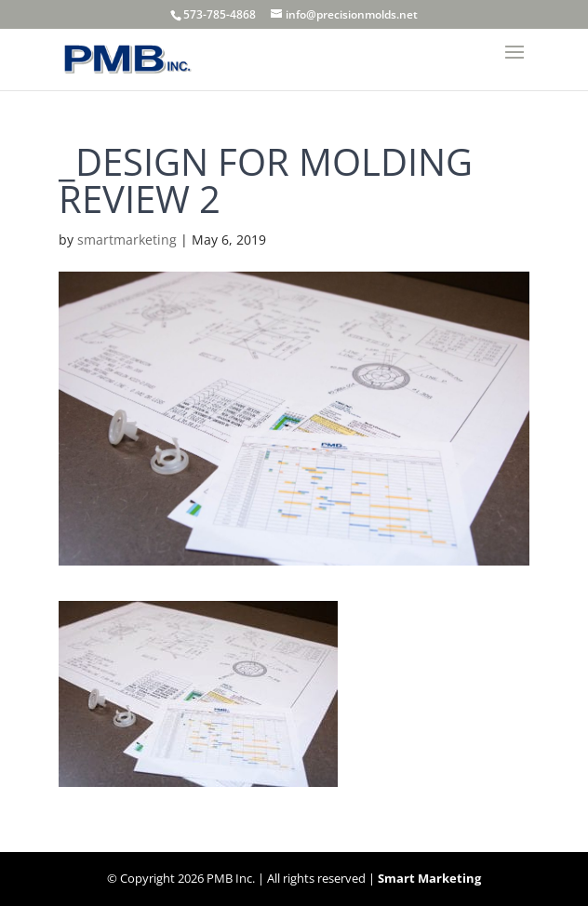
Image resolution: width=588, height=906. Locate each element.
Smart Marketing (429, 878)
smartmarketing (127, 240)
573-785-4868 (220, 14)
